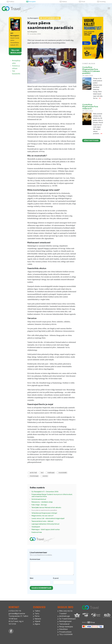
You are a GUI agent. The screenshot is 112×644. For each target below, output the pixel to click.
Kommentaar (35, 559)
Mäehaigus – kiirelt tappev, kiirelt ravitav (46, 529)
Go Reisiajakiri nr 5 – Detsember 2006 (45, 492)
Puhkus (12, 2)
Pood (83, 2)
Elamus (65, 2)
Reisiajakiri (32, 2)
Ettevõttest (63, 629)
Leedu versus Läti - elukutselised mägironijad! (48, 518)
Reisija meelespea (66, 627)
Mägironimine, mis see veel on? (43, 516)
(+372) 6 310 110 (15, 611)
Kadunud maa (37, 532)
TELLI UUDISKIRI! (66, 634)
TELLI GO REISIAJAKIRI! (16, 51)
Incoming (103, 2)
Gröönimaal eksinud (39, 499)
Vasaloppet (36, 527)
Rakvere (38, 619)
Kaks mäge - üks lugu (39, 505)
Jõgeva (37, 624)
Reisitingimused (65, 621)
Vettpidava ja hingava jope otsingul (44, 513)
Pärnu (37, 616)
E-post (56, 578)
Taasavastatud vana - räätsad (42, 521)
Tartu (37, 614)
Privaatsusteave (65, 632)
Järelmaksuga (64, 616)
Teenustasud (64, 624)
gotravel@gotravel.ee (17, 614)
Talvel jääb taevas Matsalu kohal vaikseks (46, 507)
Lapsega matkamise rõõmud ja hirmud (45, 524)
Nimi (32, 578)
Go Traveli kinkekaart (67, 619)
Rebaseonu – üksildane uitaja (42, 502)
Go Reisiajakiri (44, 18)
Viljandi (37, 621)
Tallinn (37, 611)
